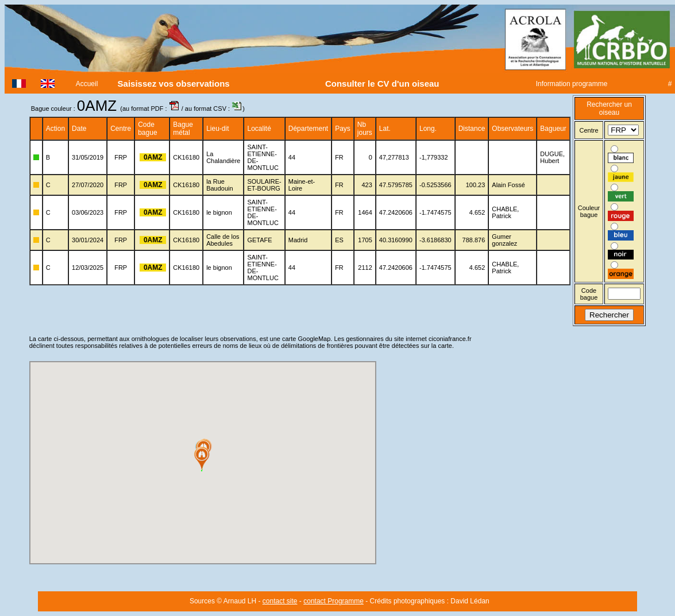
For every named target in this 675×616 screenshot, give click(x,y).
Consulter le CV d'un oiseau (382, 84)
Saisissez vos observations (173, 84)
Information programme (571, 84)
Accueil (87, 84)
